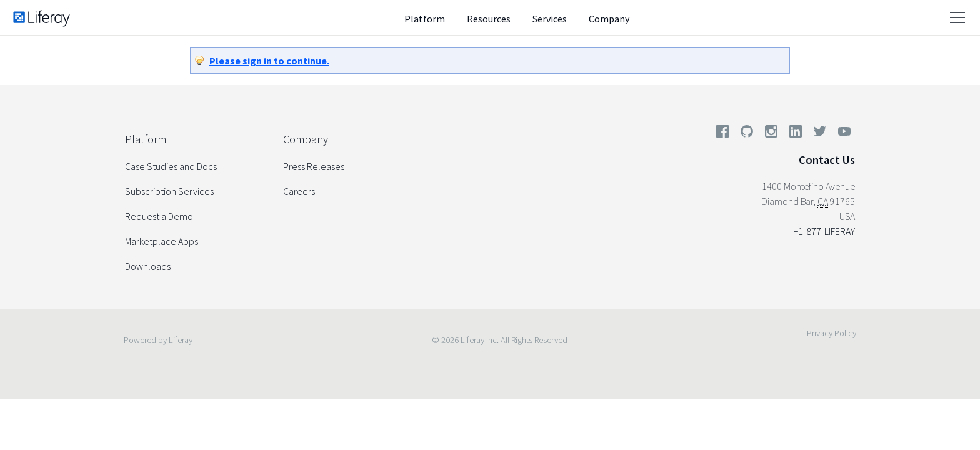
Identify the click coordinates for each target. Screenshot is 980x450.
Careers (299, 191)
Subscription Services (169, 191)
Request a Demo (159, 216)
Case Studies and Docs (171, 166)
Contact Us (827, 160)
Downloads (148, 266)
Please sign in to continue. (269, 61)
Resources (489, 19)
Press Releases (314, 166)
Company (609, 19)
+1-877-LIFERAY (824, 231)
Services (550, 19)
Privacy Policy (832, 333)
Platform (425, 19)
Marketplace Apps (162, 241)
